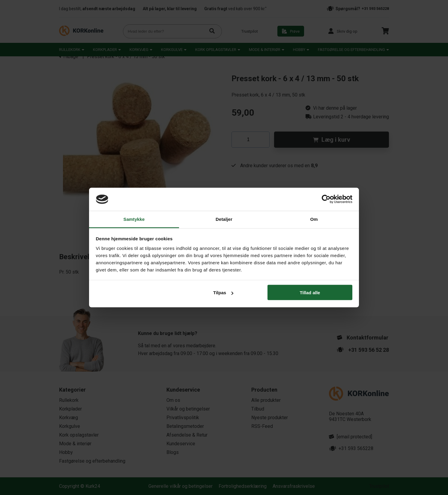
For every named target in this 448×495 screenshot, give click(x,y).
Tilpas (223, 293)
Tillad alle (310, 293)
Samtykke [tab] (134, 219)
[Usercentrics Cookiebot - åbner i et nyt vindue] (326, 199)
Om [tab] (314, 219)
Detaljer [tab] (224, 219)
